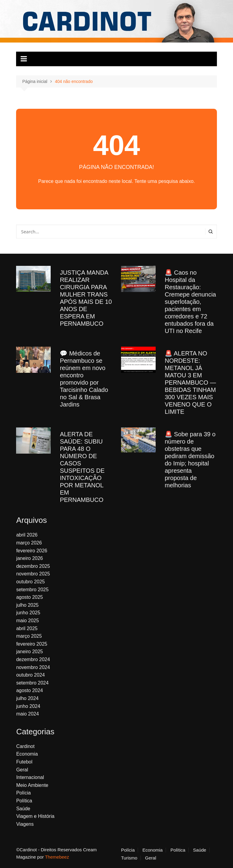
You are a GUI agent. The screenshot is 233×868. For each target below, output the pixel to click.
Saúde (23, 809)
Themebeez (57, 857)
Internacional (30, 777)
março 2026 (29, 543)
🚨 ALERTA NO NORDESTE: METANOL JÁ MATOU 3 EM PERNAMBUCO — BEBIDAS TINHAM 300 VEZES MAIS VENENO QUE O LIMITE (190, 383)
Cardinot (25, 746)
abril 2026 (27, 535)
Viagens (25, 824)
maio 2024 (27, 714)
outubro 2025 (30, 582)
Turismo (129, 858)
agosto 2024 (29, 690)
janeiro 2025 (29, 652)
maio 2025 (27, 621)
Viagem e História (35, 816)
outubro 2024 (30, 675)
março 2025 (29, 636)
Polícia (23, 793)
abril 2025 (27, 628)
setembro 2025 (32, 590)
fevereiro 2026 (32, 551)
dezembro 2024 (33, 659)
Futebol (24, 762)
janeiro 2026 (29, 558)
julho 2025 (27, 605)
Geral (22, 770)
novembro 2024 (33, 667)
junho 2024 (28, 706)
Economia (27, 754)
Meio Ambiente (32, 785)
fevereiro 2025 (32, 644)
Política (24, 801)
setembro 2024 (32, 683)
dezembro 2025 (33, 566)
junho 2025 (28, 613)
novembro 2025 (33, 574)
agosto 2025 (29, 597)
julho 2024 (27, 698)
